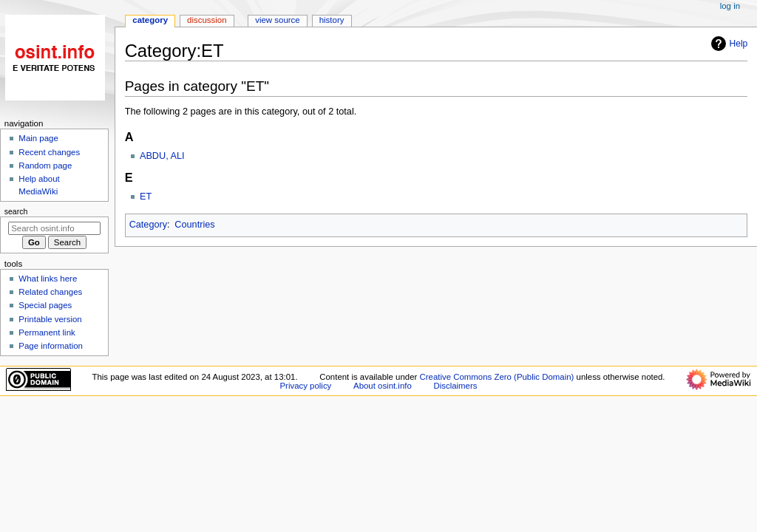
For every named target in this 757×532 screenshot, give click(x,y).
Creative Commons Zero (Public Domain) (497, 377)
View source (277, 20)
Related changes (50, 292)
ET (146, 197)
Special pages (45, 305)
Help (728, 44)
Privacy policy (306, 386)
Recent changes (49, 152)
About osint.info (383, 386)
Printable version (50, 319)
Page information (51, 346)
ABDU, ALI (162, 156)
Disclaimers (455, 386)
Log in (730, 6)
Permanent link (47, 332)
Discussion (207, 20)
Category (148, 225)
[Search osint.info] (54, 228)
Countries (194, 225)
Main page (38, 138)
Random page (45, 166)
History (332, 20)
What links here (48, 279)
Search (16, 211)
